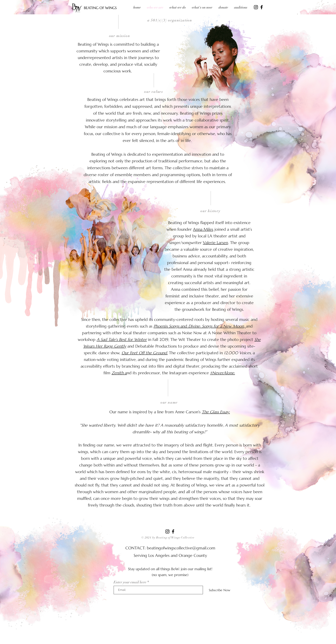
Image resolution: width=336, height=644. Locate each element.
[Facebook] (262, 7)
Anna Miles (203, 229)
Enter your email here (130, 582)
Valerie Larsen (215, 243)
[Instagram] (256, 7)
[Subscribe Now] (220, 590)
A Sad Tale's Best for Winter (122, 340)
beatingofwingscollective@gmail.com (181, 548)
